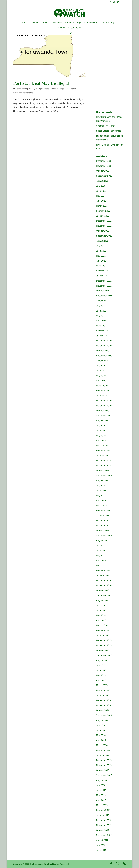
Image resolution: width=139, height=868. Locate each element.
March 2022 (102, 266)
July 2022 (101, 246)
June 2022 (101, 251)
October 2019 (103, 411)
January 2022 (103, 276)
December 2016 (104, 580)
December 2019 (104, 401)
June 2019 (101, 431)
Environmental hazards (23, 93)
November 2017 (104, 525)
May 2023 (101, 196)
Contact (35, 23)
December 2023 (104, 161)
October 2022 (103, 231)
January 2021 (103, 336)
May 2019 (101, 436)
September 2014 (104, 715)
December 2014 (104, 700)
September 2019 (104, 416)
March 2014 (102, 745)
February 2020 (103, 391)
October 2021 (103, 291)
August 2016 (102, 600)
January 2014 (103, 755)
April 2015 (101, 680)
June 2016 (101, 610)
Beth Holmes (21, 89)
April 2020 (101, 381)
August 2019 (102, 421)
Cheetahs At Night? (105, 126)
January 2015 (103, 695)
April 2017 (101, 561)
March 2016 (102, 625)
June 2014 (101, 730)
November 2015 (104, 645)
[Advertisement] (116, 53)
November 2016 (104, 585)
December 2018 (104, 461)
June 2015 (101, 670)
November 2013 (104, 765)
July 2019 (101, 426)
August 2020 (102, 361)
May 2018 (101, 495)
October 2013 (103, 770)
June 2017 (101, 550)
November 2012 (104, 825)
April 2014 (101, 740)
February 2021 (103, 331)
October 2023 (103, 171)
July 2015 (101, 665)
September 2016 (104, 595)
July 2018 (101, 486)
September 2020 (104, 356)
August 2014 (102, 720)
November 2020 (104, 346)
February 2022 (103, 271)
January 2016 (103, 635)
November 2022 (104, 226)
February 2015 (103, 690)
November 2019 (104, 406)
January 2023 (103, 216)
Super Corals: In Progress (109, 131)
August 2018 (102, 481)
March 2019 (102, 446)
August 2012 (102, 840)
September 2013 (104, 775)
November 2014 (104, 705)
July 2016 (101, 605)
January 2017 (103, 575)
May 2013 (101, 795)
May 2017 (101, 555)
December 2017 (104, 520)
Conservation (91, 23)
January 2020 (103, 396)
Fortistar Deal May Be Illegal (41, 83)
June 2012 (101, 850)
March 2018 (102, 506)
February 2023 (103, 211)
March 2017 (102, 565)
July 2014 (101, 725)
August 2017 (102, 540)
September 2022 (104, 236)
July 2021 (101, 306)
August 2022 (102, 241)
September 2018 (104, 476)
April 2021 (101, 321)
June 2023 (101, 191)
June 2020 (101, 371)
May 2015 (101, 675)
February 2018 (103, 511)
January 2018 (103, 515)
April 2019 (101, 441)
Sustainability (75, 28)
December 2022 (104, 221)
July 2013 (101, 785)
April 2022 (101, 261)
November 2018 (104, 465)
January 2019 (103, 456)
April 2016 (101, 620)
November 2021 (104, 286)
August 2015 (102, 660)
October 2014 (103, 710)
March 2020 (102, 386)
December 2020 (104, 341)
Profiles (45, 23)
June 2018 (101, 490)
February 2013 (103, 810)
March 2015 (102, 685)
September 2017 (104, 536)
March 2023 (102, 206)
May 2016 (101, 615)
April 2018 (101, 501)
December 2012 (104, 820)
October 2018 (103, 471)
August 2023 (102, 181)
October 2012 (103, 830)
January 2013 (103, 815)
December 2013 (104, 760)
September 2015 (104, 655)
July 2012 (101, 845)
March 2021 (102, 326)
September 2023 (104, 176)
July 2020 (101, 366)
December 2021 (104, 281)
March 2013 (102, 805)
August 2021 (102, 301)
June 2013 (101, 790)
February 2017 (103, 570)
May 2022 (101, 256)
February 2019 (103, 451)
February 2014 (103, 750)
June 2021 (101, 311)
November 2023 (104, 166)
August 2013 (102, 780)
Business (57, 23)
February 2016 (103, 630)
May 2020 (101, 376)
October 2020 (103, 351)
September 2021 (104, 296)
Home (24, 23)
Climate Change (73, 23)
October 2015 (103, 650)
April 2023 (101, 201)
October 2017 (103, 531)
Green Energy (108, 23)
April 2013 (101, 800)
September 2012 (104, 835)
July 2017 (101, 545)
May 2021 (101, 316)
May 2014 (101, 735)
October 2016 (103, 590)
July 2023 (101, 186)
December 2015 (104, 640)
